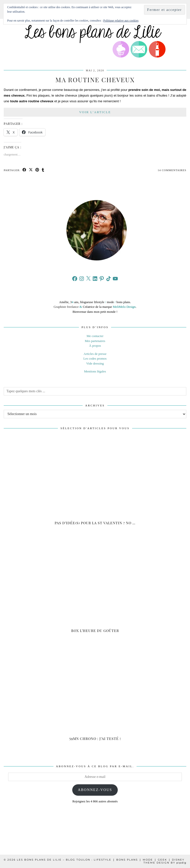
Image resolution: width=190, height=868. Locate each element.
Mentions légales (95, 371)
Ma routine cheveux (95, 80)
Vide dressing (95, 363)
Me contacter (95, 336)
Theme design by (165, 863)
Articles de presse (95, 354)
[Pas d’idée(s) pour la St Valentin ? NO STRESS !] (95, 485)
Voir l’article (95, 112)
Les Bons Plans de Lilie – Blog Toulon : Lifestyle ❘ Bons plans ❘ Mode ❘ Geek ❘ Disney (101, 860)
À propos (95, 346)
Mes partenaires (95, 341)
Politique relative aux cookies (121, 21)
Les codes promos (95, 358)
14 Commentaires (172, 170)
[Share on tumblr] (43, 170)
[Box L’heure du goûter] (95, 592)
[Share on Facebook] (24, 170)
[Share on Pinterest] (37, 170)
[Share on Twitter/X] (31, 170)
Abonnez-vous (95, 790)
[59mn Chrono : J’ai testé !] (95, 700)
